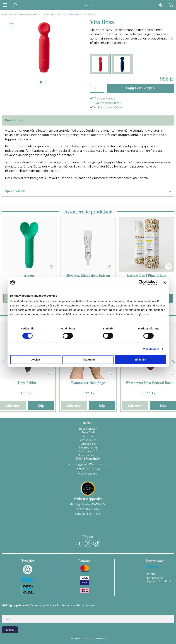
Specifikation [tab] (88, 191)
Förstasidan (9, 14)
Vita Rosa (90, 14)
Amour (29, 276)
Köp (41, 406)
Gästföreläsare (88, 455)
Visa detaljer (151, 349)
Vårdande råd (88, 440)
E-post (5, 612)
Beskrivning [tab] (88, 121)
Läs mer (74, 406)
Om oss (88, 436)
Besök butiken (88, 429)
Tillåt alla (140, 360)
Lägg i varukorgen (140, 88)
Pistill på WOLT (88, 451)
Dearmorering (88, 448)
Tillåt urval (88, 360)
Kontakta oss (88, 444)
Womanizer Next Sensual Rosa (149, 383)
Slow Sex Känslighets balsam (88, 276)
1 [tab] (41, 82)
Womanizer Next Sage (88, 383)
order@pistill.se (88, 474)
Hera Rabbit (27, 383)
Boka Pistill (88, 433)
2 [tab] (46, 82)
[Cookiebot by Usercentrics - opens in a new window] (141, 283)
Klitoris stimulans (70, 14)
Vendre (103, 639)
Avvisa (36, 360)
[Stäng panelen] (165, 283)
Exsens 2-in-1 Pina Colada (147, 276)
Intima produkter (30, 14)
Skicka (10, 630)
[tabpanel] (44, 47)
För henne (50, 14)
